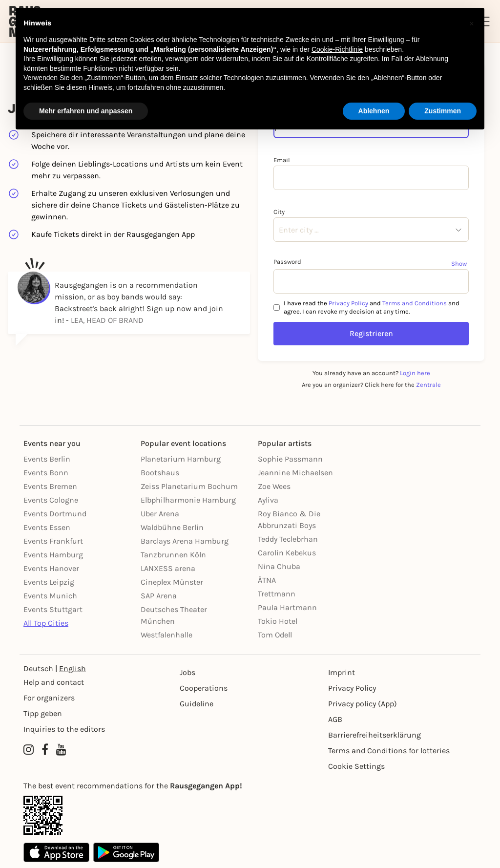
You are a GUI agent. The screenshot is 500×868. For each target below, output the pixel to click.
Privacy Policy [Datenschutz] (352, 688)
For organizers (49, 698)
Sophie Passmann (290, 459)
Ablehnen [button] (374, 111)
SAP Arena (159, 596)
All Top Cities (46, 623)
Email (282, 160)
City (279, 212)
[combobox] (279, 230)
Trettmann (277, 594)
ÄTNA (267, 580)
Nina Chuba (279, 566)
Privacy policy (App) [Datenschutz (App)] (363, 704)
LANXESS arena (168, 568)
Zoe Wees (274, 486)
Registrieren (371, 333)
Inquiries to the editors (64, 729)
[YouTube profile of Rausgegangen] (61, 750)
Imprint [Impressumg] (342, 672)
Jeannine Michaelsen (295, 473)
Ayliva (268, 500)
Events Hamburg (53, 555)
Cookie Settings (356, 766)
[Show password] (460, 263)
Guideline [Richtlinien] (197, 704)
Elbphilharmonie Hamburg (188, 500)
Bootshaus (160, 473)
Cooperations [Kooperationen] (204, 688)
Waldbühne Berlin (172, 527)
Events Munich (50, 596)
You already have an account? (371, 373)
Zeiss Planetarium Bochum (189, 486)
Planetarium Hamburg (181, 459)
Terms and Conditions (415, 303)
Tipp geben (43, 713)
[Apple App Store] (56, 852)
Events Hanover (51, 568)
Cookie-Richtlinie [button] (337, 49)
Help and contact (54, 682)
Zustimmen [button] (443, 111)
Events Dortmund (55, 514)
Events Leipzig (49, 582)
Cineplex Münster (172, 582)
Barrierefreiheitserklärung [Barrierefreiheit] (375, 735)
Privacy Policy (348, 303)
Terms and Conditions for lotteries (389, 751)
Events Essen (47, 527)
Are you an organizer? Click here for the (371, 385)
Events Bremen (50, 486)
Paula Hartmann (287, 607)
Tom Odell (275, 635)
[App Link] (250, 815)
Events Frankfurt (53, 541)
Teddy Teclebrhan (288, 539)
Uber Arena (160, 514)
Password (287, 262)
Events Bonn (46, 473)
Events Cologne (51, 500)
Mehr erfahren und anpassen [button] (86, 111)
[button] (472, 23)
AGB (335, 719)
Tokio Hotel (278, 621)
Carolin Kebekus (287, 553)
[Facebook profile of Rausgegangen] (45, 750)
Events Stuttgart (53, 609)
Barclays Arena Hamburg (185, 541)
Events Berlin (47, 459)
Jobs (187, 672)
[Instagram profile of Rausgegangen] (29, 750)
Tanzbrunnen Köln (173, 555)
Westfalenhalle (167, 635)
